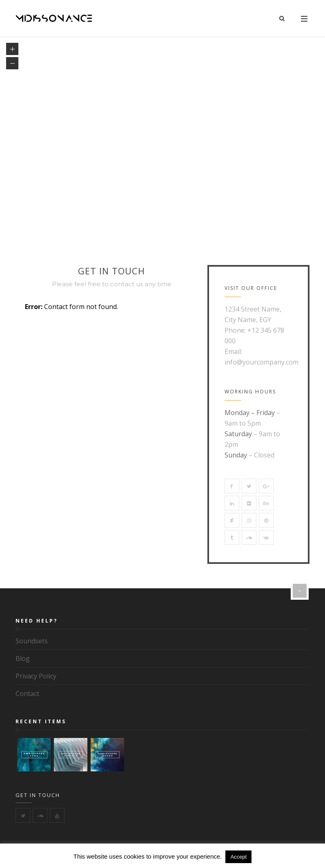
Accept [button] (238, 857)
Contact (27, 694)
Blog (23, 658)
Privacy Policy (36, 676)
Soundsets (32, 641)
